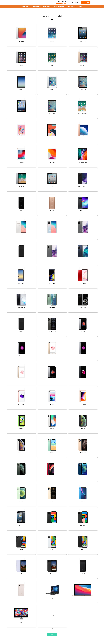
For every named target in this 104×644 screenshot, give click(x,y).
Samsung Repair (47, 6)
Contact (81, 6)
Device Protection (72, 6)
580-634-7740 (75, 2)
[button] (25, 6)
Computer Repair (36, 6)
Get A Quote (86, 2)
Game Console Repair (59, 6)
